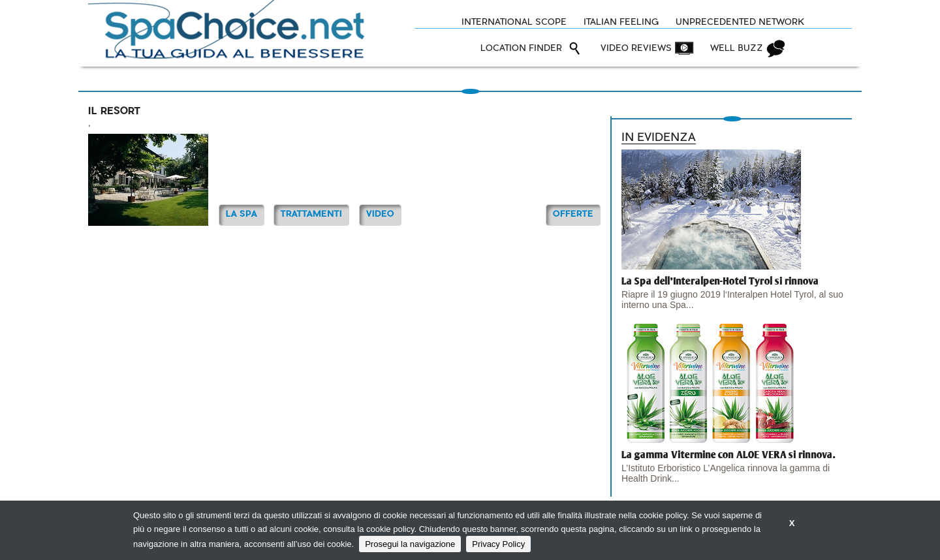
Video (380, 214)
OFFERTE (573, 214)
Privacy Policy (498, 544)
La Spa (242, 214)
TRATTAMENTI (311, 214)
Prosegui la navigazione (410, 544)
